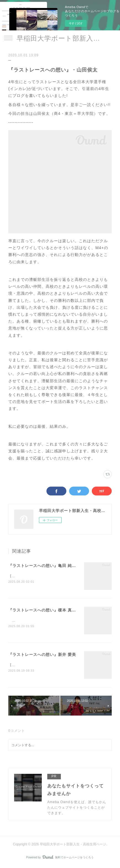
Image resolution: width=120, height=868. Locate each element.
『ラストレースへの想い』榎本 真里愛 (44, 610)
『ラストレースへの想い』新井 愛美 (42, 655)
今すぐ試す (76, 23)
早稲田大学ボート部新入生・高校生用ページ (60, 38)
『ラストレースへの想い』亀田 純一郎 (44, 566)
